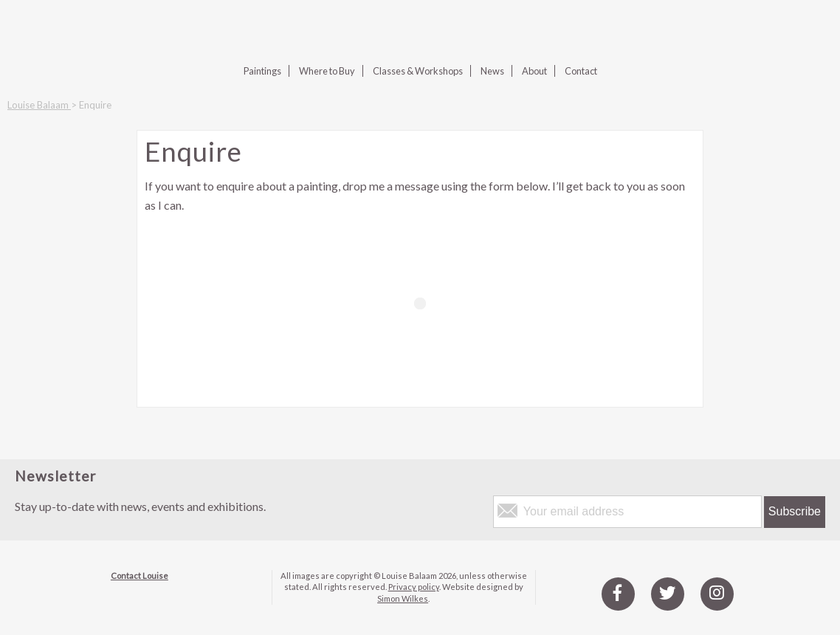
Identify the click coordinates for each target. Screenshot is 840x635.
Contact (581, 71)
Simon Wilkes (403, 598)
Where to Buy (327, 71)
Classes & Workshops (418, 71)
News (492, 71)
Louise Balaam (39, 105)
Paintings (262, 71)
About (534, 71)
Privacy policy (414, 587)
